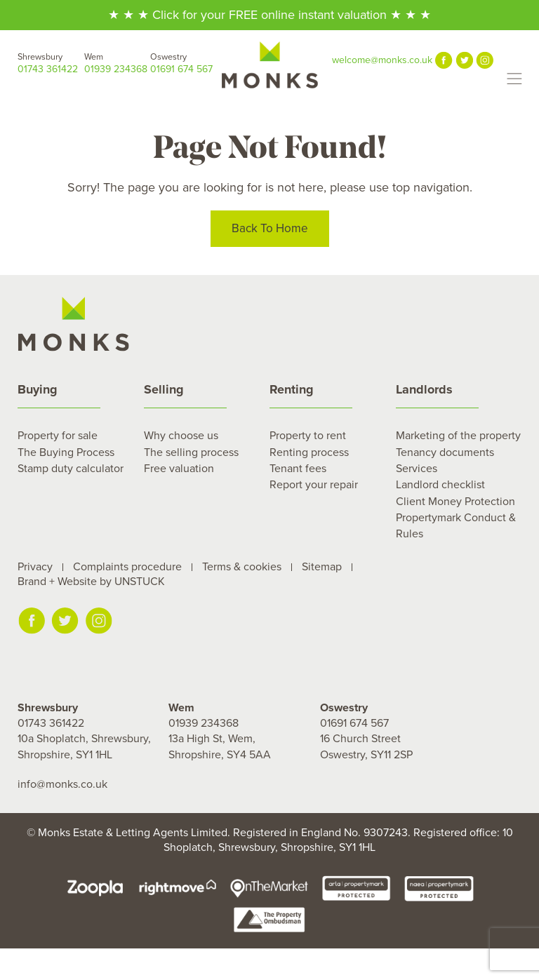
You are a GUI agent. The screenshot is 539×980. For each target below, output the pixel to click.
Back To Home (270, 230)
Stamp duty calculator (71, 469)
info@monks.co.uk (62, 784)
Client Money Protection (455, 502)
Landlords (424, 389)
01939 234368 (118, 63)
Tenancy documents (445, 452)
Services (417, 469)
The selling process (191, 452)
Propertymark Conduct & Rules (456, 525)
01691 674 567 (184, 63)
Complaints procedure (127, 567)
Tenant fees (298, 469)
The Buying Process (66, 452)
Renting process (309, 452)
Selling (164, 389)
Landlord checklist (440, 485)
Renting (292, 389)
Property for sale (58, 436)
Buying (38, 389)
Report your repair (314, 485)
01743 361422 (51, 63)
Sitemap (322, 567)
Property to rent (308, 436)
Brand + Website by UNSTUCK (91, 582)
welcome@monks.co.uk (382, 60)
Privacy (35, 567)
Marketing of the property (458, 436)
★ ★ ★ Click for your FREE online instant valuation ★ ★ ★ (269, 15)
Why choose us (181, 436)
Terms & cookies (242, 567)
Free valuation (179, 469)
